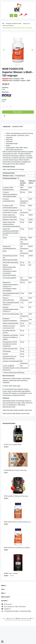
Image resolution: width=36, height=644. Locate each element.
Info (3, 589)
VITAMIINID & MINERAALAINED (14, 23)
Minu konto (5, 597)
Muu (3, 593)
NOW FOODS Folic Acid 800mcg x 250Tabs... (17, 548)
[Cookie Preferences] (2, 642)
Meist (3, 586)
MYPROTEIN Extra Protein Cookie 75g (15, 470)
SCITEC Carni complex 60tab (13, 445)
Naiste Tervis (27, 23)
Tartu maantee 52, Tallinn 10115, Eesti (15, 607)
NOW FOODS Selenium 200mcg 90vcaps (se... (18, 522)
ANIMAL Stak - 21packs (11, 573)
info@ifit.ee (7, 609)
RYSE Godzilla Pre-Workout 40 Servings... (16, 496)
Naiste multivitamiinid (8, 26)
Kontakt (4, 601)
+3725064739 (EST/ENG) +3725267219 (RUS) (17, 611)
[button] (4, 50)
